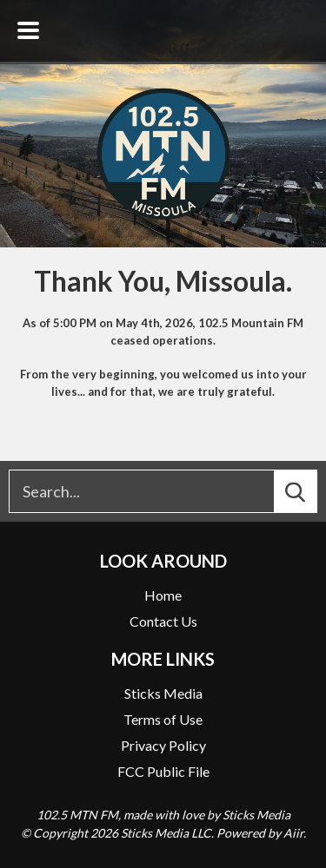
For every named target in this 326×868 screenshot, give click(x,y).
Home (163, 595)
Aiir (293, 833)
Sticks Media (163, 693)
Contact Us (163, 621)
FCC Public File (163, 771)
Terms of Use (163, 719)
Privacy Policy (163, 745)
